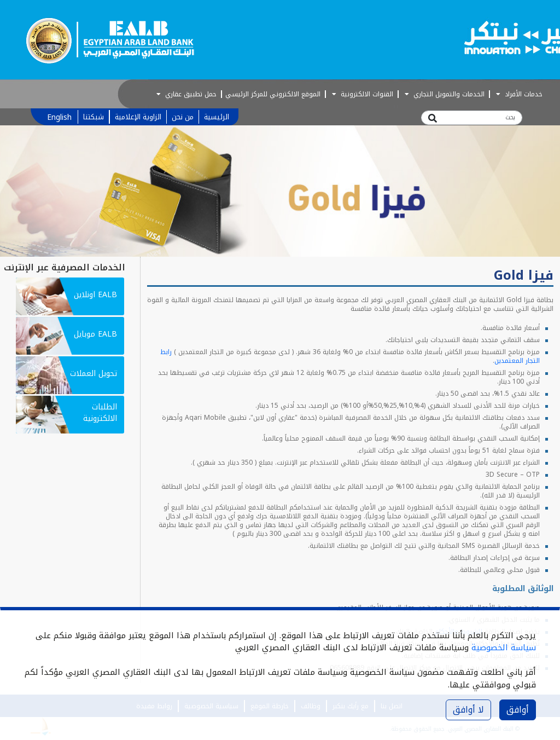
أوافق (518, 710)
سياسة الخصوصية (504, 647)
